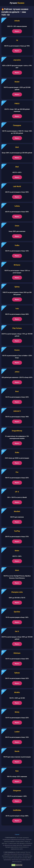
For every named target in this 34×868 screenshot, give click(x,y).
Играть (17, 31)
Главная (17, 834)
